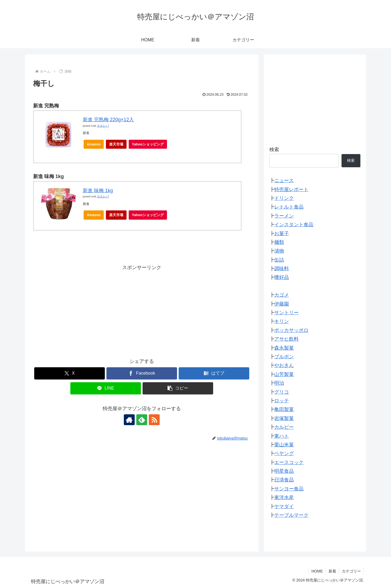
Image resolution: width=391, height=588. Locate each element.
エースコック (289, 462)
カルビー (284, 427)
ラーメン (284, 216)
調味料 (282, 269)
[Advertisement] (142, 310)
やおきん (284, 365)
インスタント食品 (294, 225)
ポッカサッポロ (291, 330)
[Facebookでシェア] (142, 373)
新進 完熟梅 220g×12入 (108, 120)
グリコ (282, 392)
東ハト (282, 436)
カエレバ (103, 126)
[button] (178, 388)
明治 (279, 383)
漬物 (279, 251)
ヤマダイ (284, 506)
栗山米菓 (284, 445)
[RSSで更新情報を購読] (154, 420)
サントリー (286, 313)
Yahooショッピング (149, 146)
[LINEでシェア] (106, 388)
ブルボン (284, 357)
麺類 (279, 242)
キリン (282, 321)
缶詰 (279, 260)
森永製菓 (284, 348)
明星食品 (284, 471)
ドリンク (284, 198)
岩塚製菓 (284, 418)
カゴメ (282, 295)
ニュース (284, 181)
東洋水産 (284, 497)
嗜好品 (282, 277)
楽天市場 (116, 144)
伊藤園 (282, 304)
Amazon (94, 144)
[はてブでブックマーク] (214, 373)
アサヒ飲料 (286, 339)
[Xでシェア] (70, 373)
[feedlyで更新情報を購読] (142, 420)
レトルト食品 (289, 207)
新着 (332, 571)
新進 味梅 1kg (98, 191)
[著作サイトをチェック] (129, 420)
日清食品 (284, 480)
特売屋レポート (291, 189)
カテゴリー (351, 571)
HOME (317, 571)
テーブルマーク (291, 515)
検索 (274, 150)
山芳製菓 (284, 374)
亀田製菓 (284, 409)
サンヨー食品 (289, 489)
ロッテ (282, 401)
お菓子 (282, 234)
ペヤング (284, 453)
